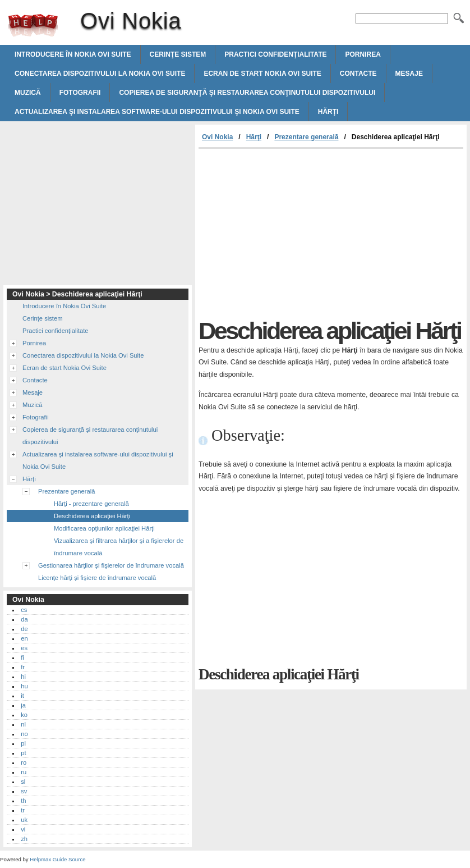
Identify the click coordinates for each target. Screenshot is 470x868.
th (23, 801)
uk (24, 820)
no (24, 734)
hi (23, 677)
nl (23, 724)
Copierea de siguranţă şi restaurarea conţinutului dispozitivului (247, 93)
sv (24, 791)
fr (23, 667)
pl (23, 743)
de (24, 629)
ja (23, 705)
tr (23, 810)
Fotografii (80, 93)
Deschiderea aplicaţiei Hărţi (92, 516)
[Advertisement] (293, 233)
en (24, 638)
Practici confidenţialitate (275, 54)
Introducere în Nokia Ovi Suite (73, 54)
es (24, 648)
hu (24, 686)
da (24, 619)
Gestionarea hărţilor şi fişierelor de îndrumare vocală (111, 565)
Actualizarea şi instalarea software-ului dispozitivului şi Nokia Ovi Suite (157, 112)
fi (22, 657)
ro (24, 762)
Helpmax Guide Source (57, 859)
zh (24, 839)
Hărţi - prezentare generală (91, 504)
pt (23, 753)
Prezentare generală (306, 137)
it (22, 696)
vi (23, 829)
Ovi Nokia (33, 25)
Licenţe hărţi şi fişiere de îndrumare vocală (97, 578)
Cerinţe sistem (178, 54)
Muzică (28, 93)
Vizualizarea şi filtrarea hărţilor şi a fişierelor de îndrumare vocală (119, 547)
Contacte (358, 74)
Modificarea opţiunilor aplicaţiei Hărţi (104, 528)
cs (24, 610)
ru (24, 772)
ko (24, 715)
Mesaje (409, 74)
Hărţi (328, 112)
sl (23, 782)
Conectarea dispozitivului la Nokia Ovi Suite (100, 74)
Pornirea (363, 54)
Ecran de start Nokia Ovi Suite (262, 74)
